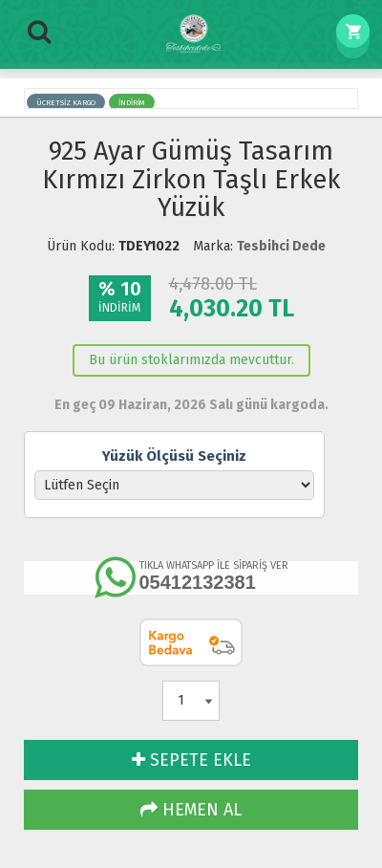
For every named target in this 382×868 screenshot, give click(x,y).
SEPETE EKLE (191, 760)
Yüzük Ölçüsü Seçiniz (174, 456)
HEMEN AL (191, 810)
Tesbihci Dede (281, 246)
